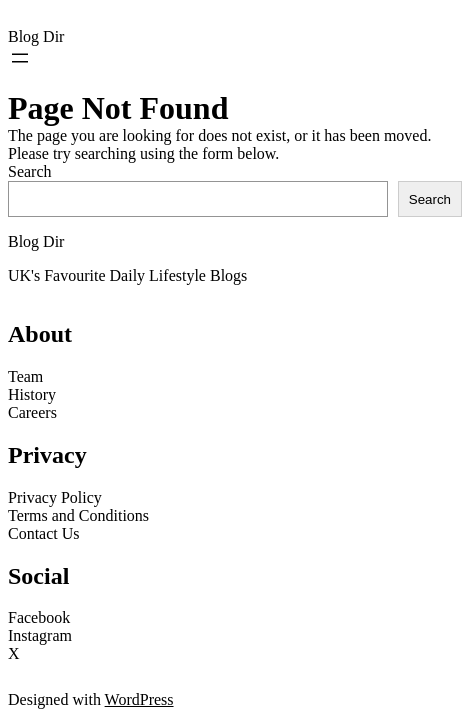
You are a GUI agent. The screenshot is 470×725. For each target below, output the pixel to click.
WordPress (139, 699)
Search (30, 171)
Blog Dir (36, 36)
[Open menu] (20, 58)
